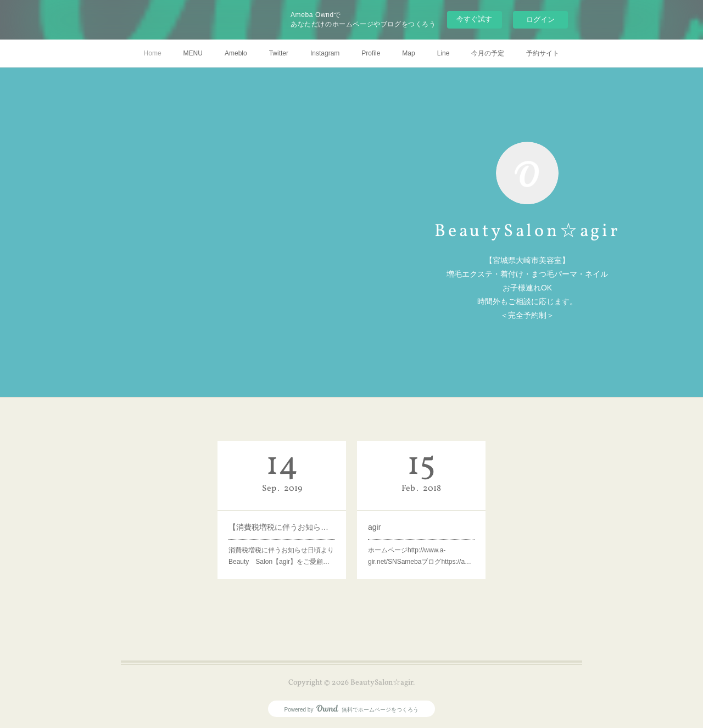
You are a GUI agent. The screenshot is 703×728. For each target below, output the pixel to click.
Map (408, 53)
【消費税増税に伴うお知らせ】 (282, 527)
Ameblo (236, 53)
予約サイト (543, 53)
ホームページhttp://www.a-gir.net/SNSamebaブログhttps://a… (420, 556)
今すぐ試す (474, 19)
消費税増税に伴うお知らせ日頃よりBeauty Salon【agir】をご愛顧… (281, 556)
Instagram (325, 53)
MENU (193, 53)
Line (443, 53)
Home (153, 53)
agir (374, 527)
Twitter (279, 53)
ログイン (540, 19)
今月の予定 (488, 53)
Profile (371, 53)
